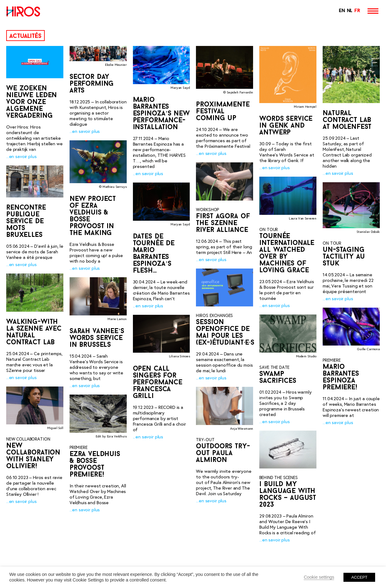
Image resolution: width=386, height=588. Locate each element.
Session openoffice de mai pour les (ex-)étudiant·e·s (225, 333)
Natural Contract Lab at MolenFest (347, 120)
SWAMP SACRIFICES (278, 378)
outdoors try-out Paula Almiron (223, 453)
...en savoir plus (21, 156)
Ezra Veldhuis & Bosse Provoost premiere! (95, 465)
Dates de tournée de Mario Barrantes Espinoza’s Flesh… (154, 254)
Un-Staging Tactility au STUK (344, 257)
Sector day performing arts (92, 84)
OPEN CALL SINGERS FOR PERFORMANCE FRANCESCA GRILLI (158, 383)
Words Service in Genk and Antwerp (286, 126)
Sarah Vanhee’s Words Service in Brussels (97, 339)
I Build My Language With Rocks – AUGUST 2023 (288, 495)
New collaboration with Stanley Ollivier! (33, 456)
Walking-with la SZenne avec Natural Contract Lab (34, 332)
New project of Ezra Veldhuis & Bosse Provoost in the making (93, 217)
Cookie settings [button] (319, 577)
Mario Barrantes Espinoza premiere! (341, 377)
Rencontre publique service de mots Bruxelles (26, 222)
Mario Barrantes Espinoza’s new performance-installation (161, 114)
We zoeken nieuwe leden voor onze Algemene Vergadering (32, 102)
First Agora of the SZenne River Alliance (223, 223)
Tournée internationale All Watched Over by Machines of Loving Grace (287, 253)
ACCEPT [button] (359, 577)
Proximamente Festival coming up (223, 112)
